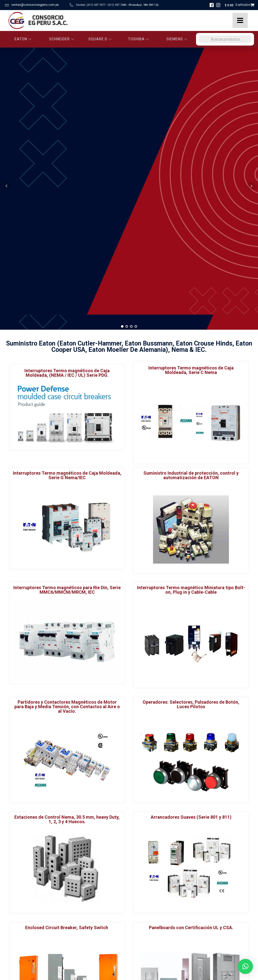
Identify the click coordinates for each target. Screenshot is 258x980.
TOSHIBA (139, 39)
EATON (23, 39)
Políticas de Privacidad (26, 952)
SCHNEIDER (62, 39)
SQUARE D (100, 39)
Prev (7, 57)
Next (251, 57)
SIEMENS (177, 39)
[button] (245, 966)
